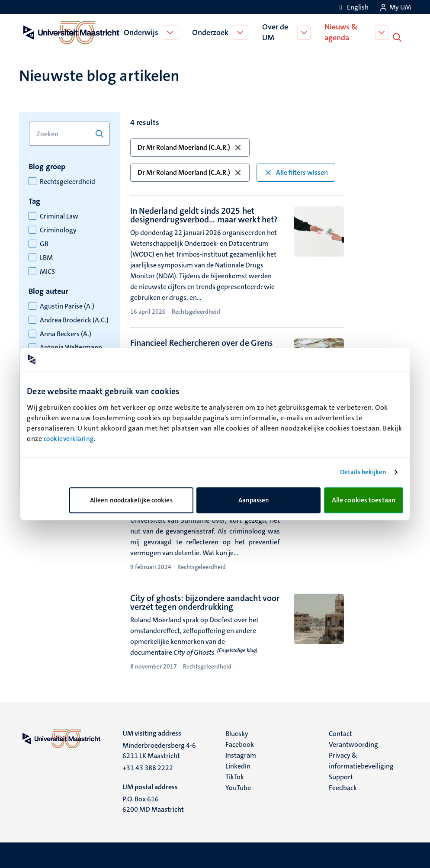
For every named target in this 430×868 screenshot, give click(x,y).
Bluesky (237, 733)
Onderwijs (142, 32)
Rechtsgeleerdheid (67, 181)
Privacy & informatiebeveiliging (361, 760)
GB (44, 243)
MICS (47, 271)
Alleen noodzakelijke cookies (131, 500)
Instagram (241, 754)
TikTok (235, 776)
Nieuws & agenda (342, 32)
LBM (46, 257)
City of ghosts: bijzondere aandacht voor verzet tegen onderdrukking (205, 601)
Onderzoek (211, 32)
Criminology (58, 229)
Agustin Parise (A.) (67, 305)
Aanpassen (259, 500)
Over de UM (276, 32)
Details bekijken (363, 472)
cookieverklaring (69, 439)
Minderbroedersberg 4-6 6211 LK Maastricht (159, 750)
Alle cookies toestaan (364, 500)
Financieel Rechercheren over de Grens (202, 342)
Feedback (343, 787)
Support (341, 776)
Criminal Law (59, 215)
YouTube (238, 787)
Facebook (240, 744)
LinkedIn (238, 765)
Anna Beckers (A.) (66, 333)
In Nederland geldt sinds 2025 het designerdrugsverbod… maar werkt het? (204, 214)
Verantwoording (353, 744)
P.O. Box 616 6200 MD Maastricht (153, 803)
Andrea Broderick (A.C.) (74, 319)
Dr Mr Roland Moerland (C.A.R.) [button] (190, 146)
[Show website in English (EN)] (353, 7)
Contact (340, 733)
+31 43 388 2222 (148, 767)
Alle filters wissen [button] (296, 172)
